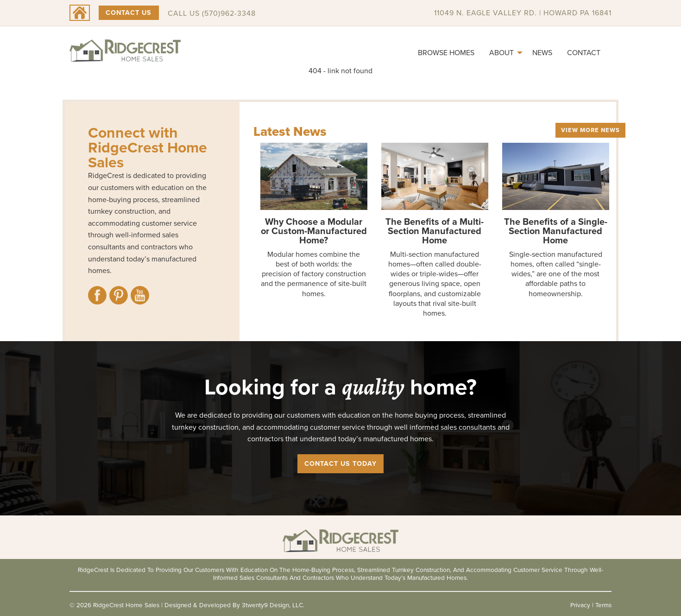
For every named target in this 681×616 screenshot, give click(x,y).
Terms (603, 605)
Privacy (580, 605)
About (501, 53)
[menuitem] (446, 53)
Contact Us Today (340, 464)
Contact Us (129, 13)
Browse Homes (446, 53)
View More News (590, 130)
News (542, 53)
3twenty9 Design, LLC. (273, 605)
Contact (584, 53)
